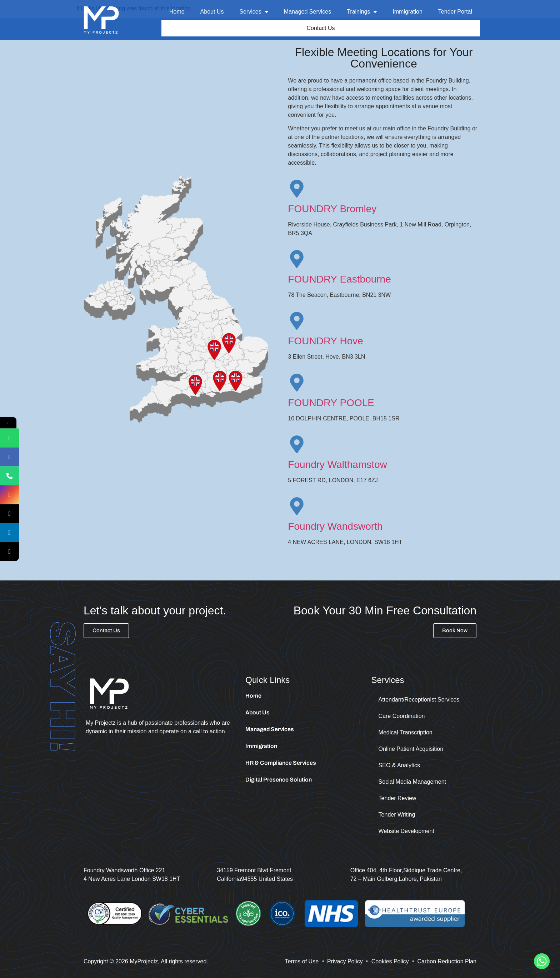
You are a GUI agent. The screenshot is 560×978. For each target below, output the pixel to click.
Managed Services (308, 12)
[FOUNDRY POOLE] (297, 384)
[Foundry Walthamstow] (297, 445)
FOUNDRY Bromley (332, 210)
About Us (212, 12)
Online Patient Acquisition (411, 750)
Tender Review (397, 799)
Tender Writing (397, 816)
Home (177, 12)
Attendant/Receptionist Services (419, 701)
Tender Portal (455, 12)
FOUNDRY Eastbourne (339, 280)
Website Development (406, 832)
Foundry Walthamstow (337, 466)
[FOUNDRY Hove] (297, 322)
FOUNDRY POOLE (331, 404)
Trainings (362, 12)
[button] (254, 12)
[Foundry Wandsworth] (297, 507)
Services (254, 12)
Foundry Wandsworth (335, 527)
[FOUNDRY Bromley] (297, 190)
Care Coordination (402, 717)
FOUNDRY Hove (326, 342)
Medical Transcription (406, 733)
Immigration (407, 12)
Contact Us (321, 29)
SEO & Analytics (399, 766)
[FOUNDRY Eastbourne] (297, 260)
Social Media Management (412, 783)
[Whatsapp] (542, 961)
